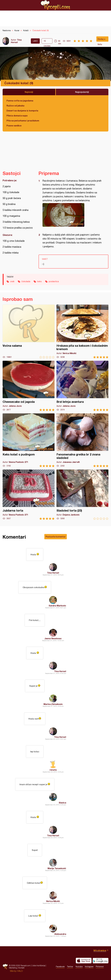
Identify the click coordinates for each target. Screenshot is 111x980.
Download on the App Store (84, 961)
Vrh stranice (100, 950)
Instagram (89, 967)
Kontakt (21, 968)
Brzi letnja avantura (82, 386)
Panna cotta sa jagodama (20, 101)
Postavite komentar (56, 537)
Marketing (13, 968)
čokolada (26, 281)
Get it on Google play (101, 961)
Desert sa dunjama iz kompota (22, 111)
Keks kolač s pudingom (29, 440)
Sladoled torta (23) (82, 495)
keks (39, 281)
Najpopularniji (82, 92)
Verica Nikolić (53, 901)
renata (53, 770)
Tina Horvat (16, 41)
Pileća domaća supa (17, 116)
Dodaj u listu (101, 40)
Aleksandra (60, 934)
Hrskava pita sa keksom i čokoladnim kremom (82, 332)
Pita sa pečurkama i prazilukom (23, 121)
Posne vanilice (14, 126)
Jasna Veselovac (53, 638)
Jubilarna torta (29, 495)
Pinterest (100, 967)
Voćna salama (29, 332)
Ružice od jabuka (15, 106)
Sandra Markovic (57, 606)
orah (12, 281)
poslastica (54, 281)
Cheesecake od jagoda (29, 386)
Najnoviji (29, 92)
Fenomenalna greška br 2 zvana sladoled (82, 440)
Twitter (70, 967)
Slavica (62, 803)
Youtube (79, 967)
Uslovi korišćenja (39, 965)
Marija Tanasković (57, 868)
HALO (20, 971)
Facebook (60, 967)
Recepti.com (56, 5)
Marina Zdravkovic (53, 704)
